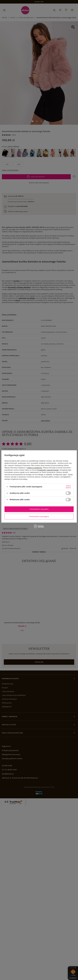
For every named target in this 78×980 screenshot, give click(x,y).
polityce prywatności (35, 468)
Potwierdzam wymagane (39, 516)
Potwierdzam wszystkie (39, 509)
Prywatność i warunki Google (48, 470)
